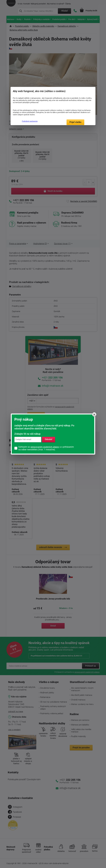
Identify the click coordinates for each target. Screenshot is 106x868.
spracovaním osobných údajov (45, 447)
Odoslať (49, 439)
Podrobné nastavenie (30, 121)
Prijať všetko (75, 122)
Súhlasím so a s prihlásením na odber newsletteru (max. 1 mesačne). (46, 448)
